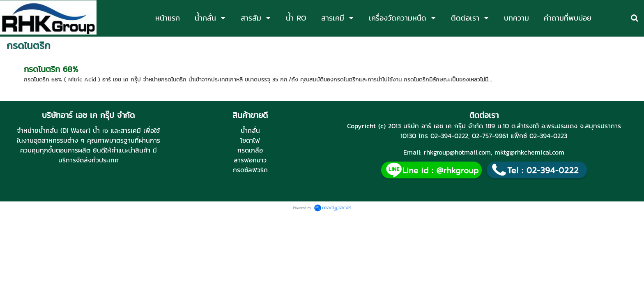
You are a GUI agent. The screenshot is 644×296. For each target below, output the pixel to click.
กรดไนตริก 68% (51, 69)
